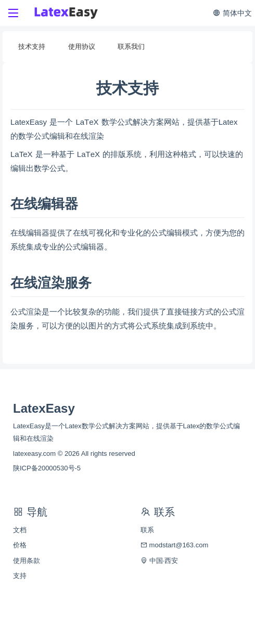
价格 (20, 545)
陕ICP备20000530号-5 (47, 468)
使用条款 (27, 561)
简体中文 (232, 13)
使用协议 (82, 47)
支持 (20, 576)
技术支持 (32, 47)
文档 (20, 530)
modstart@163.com (174, 545)
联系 (147, 530)
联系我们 (131, 47)
